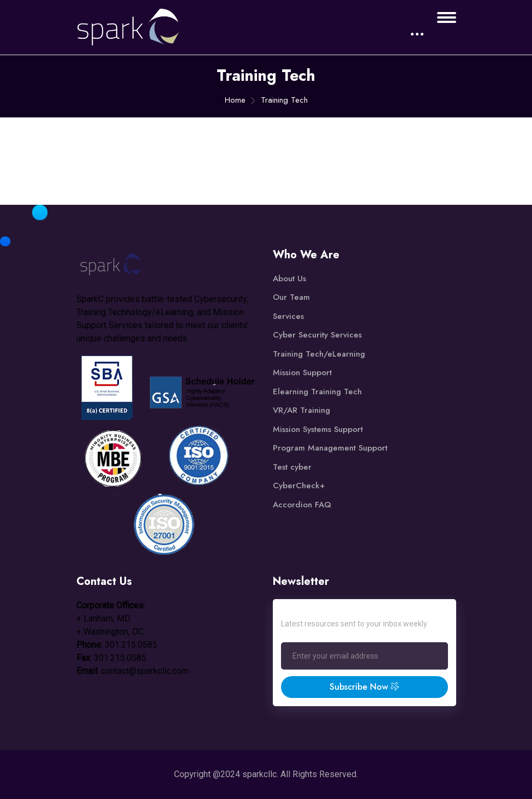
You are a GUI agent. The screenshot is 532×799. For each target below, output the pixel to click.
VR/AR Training (301, 410)
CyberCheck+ (299, 486)
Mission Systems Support (318, 429)
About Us (289, 279)
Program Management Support (330, 448)
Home (235, 100)
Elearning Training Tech (317, 392)
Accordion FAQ (302, 505)
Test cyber (292, 467)
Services (288, 316)
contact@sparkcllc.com (145, 671)
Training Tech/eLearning (319, 354)
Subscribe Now (364, 687)
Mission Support (302, 372)
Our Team (291, 297)
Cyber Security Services (317, 335)
